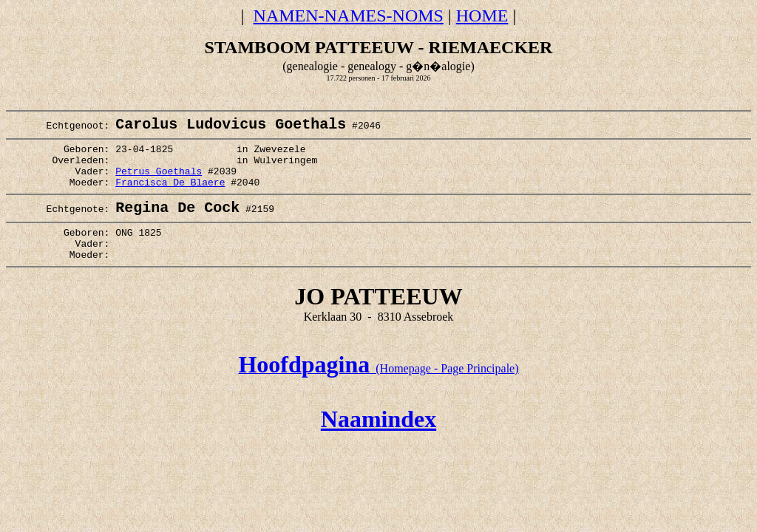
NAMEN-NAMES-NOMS (349, 16)
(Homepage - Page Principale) (378, 394)
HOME (482, 16)
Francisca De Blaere (170, 196)
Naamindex (378, 445)
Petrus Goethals (159, 183)
